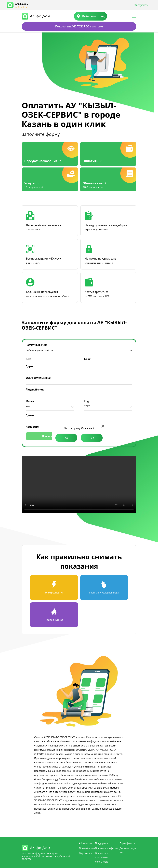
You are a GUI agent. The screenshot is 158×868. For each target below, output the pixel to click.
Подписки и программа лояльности (102, 857)
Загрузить (141, 5)
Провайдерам (87, 848)
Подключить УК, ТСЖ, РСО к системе (79, 26)
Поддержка (101, 843)
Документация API (128, 850)
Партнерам (86, 853)
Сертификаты (127, 843)
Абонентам (85, 843)
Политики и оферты (107, 848)
